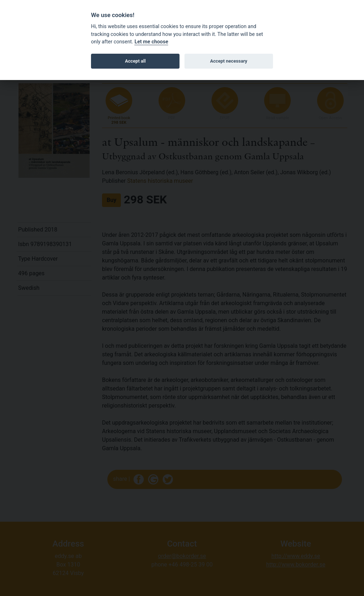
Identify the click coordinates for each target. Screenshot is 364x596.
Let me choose (151, 42)
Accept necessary (229, 61)
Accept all (135, 61)
